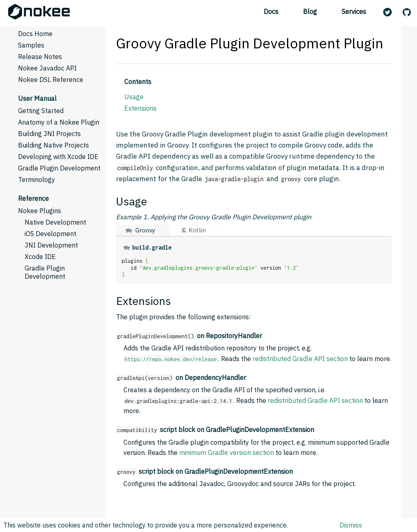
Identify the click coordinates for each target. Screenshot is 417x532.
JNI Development (51, 245)
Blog (310, 11)
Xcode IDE (40, 257)
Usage (134, 97)
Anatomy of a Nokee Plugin (59, 122)
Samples (31, 45)
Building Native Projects (54, 145)
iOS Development (50, 234)
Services (354, 11)
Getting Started (41, 111)
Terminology (36, 180)
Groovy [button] (145, 230)
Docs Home (35, 34)
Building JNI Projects (49, 134)
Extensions (140, 108)
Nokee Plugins (40, 211)
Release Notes (40, 57)
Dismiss (351, 525)
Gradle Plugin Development (59, 168)
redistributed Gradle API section (300, 359)
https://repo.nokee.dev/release (171, 359)
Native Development (55, 222)
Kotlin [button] (197, 230)
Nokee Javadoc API (47, 68)
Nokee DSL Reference (51, 80)
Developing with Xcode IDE (58, 157)
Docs (271, 11)
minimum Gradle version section (227, 452)
